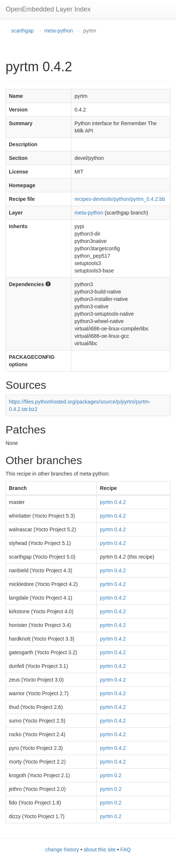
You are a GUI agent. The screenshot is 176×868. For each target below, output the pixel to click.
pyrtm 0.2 (111, 775)
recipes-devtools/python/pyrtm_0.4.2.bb (120, 199)
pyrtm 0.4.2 (113, 502)
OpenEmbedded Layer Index (48, 9)
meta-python (58, 31)
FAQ (125, 850)
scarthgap (22, 31)
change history (62, 850)
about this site (99, 850)
